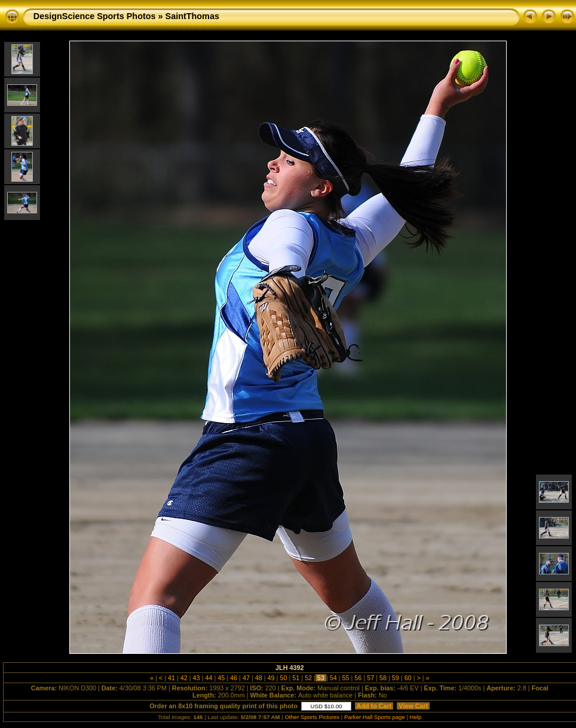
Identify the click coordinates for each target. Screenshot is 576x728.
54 (333, 678)
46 (234, 678)
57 (370, 678)
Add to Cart (374, 706)
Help (416, 717)
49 (271, 678)
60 (408, 678)
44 (209, 678)
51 (296, 678)
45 (221, 678)
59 (396, 678)
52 (308, 678)
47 (246, 678)
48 (259, 678)
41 (171, 678)
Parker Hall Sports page (375, 717)
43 (197, 678)
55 (346, 678)
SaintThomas (192, 16)
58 (383, 678)
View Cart (413, 706)
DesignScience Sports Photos (95, 16)
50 (283, 678)
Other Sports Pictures (312, 717)
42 (184, 678)
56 (358, 678)
